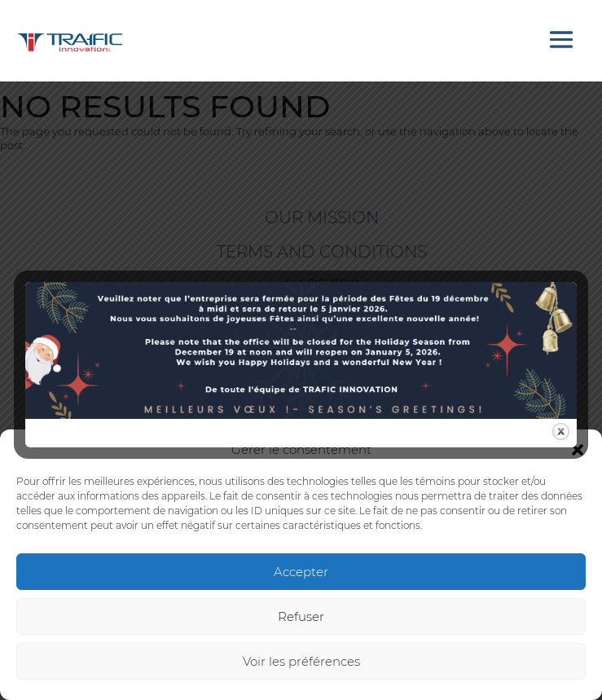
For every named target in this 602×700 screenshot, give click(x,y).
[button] (578, 450)
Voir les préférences (301, 661)
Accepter (301, 572)
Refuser (301, 616)
